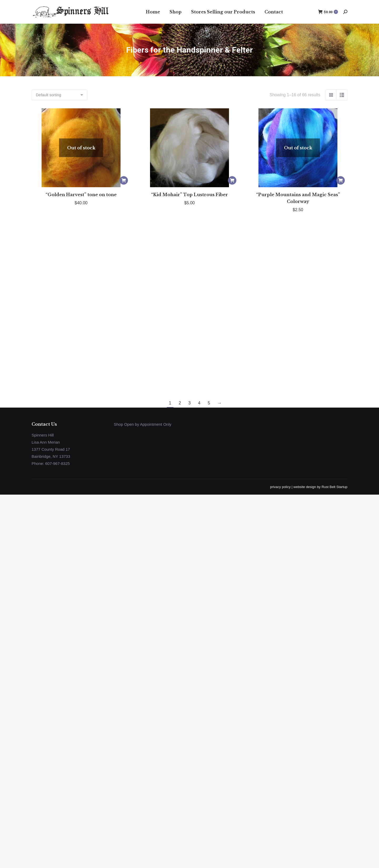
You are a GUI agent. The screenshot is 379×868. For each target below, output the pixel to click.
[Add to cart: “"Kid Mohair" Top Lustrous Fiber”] (232, 180)
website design (305, 487)
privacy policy (280, 487)
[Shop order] (59, 95)
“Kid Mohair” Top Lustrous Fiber (189, 195)
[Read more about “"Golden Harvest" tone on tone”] (124, 180)
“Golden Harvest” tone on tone (81, 195)
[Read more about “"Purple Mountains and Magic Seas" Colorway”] (341, 180)
